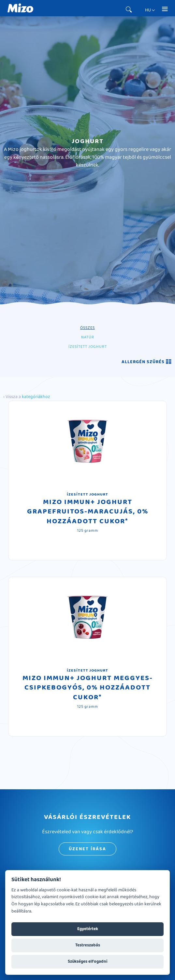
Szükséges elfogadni (88, 961)
